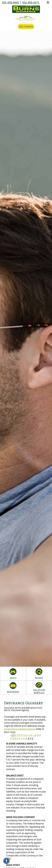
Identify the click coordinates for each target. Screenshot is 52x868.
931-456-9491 (11, 3)
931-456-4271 (31, 3)
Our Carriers (26, 27)
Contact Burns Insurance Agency (20, 729)
